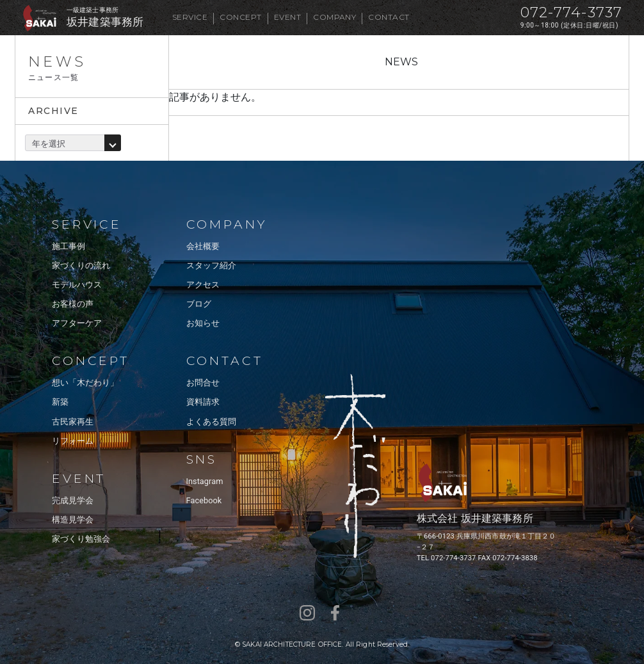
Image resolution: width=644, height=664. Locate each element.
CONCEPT (240, 17)
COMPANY (334, 17)
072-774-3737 (571, 12)
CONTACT (389, 17)
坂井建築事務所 (105, 22)
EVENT (287, 17)
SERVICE (190, 17)
